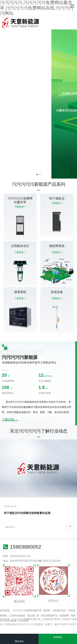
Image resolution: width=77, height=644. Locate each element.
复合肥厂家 (33, 616)
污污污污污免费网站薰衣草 (27, 610)
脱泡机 (47, 610)
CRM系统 (24, 621)
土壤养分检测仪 (17, 616)
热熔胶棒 (64, 616)
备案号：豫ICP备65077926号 (61, 624)
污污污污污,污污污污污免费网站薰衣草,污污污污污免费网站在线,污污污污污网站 (37, 8)
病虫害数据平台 (49, 616)
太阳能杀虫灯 (59, 610)
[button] (37, 174)
